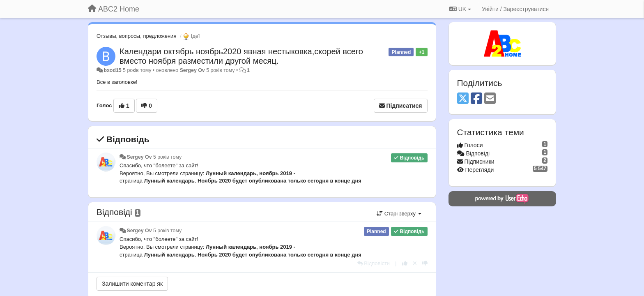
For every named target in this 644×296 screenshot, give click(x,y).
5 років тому (167, 157)
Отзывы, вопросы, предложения (136, 36)
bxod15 (112, 70)
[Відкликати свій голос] (415, 263)
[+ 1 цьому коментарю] (405, 263)
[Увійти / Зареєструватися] (515, 9)
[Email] (490, 99)
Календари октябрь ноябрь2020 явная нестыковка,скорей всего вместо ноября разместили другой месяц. (241, 56)
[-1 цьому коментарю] (425, 263)
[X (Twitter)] (463, 99)
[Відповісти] (374, 263)
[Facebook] (476, 99)
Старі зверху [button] (399, 214)
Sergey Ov (192, 70)
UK (460, 9)
